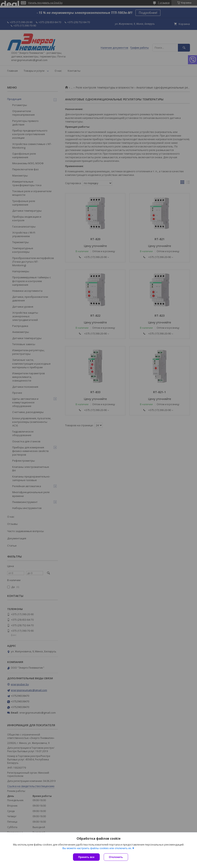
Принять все (86, 857)
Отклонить (116, 857)
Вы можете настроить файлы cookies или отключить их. (97, 848)
